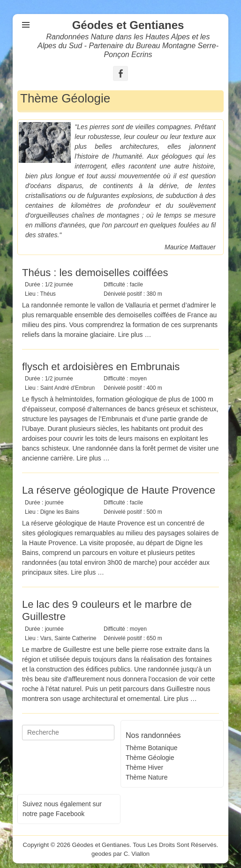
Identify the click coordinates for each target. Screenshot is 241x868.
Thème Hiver (144, 767)
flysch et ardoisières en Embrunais (101, 367)
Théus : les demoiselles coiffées (95, 273)
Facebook (70, 814)
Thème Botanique (152, 748)
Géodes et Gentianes (128, 25)
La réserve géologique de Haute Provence (119, 490)
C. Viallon (137, 854)
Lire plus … (135, 335)
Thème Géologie (150, 758)
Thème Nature (147, 777)
